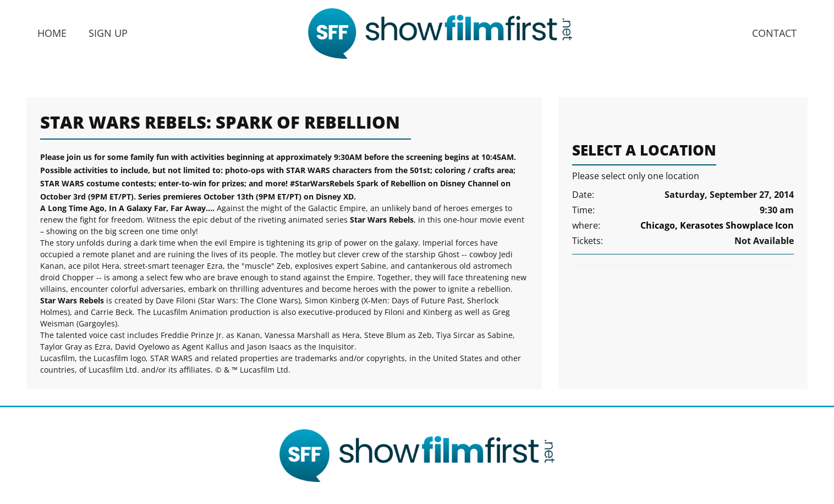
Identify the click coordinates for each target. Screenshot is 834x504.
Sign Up (108, 33)
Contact (774, 33)
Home (52, 33)
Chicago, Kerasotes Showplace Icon (717, 225)
